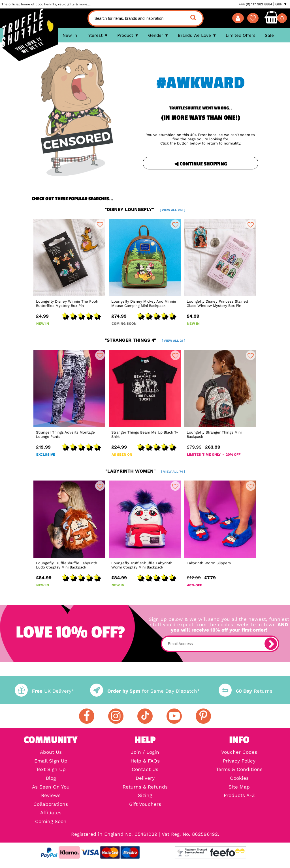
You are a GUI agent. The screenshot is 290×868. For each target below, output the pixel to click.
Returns (246, 691)
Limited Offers (241, 35)
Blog (51, 778)
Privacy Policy (239, 761)
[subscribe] (271, 644)
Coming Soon (51, 822)
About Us (51, 752)
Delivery (145, 778)
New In (70, 35)
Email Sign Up (51, 761)
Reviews (51, 796)
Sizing (145, 796)
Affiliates (51, 813)
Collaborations (51, 805)
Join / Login (145, 752)
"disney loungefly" (145, 209)
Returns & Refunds (145, 787)
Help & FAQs (145, 761)
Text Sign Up (51, 770)
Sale (269, 35)
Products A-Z (239, 796)
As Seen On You (51, 787)
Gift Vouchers (145, 805)
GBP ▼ (281, 4)
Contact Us (145, 770)
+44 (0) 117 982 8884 (255, 4)
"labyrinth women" (145, 471)
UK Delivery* (44, 691)
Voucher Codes (239, 752)
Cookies (239, 778)
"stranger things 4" (145, 340)
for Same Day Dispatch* (145, 691)
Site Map (239, 787)
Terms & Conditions (239, 770)
